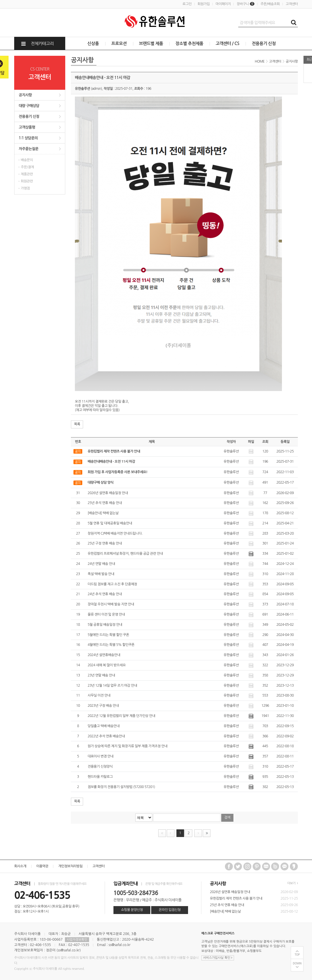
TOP (297, 955)
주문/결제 (27, 167)
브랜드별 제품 (151, 43)
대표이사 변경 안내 (101, 756)
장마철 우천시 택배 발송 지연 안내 (111, 604)
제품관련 (27, 174)
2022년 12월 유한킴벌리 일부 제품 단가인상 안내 (121, 716)
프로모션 (119, 43)
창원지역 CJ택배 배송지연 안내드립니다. (115, 533)
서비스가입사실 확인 (218, 958)
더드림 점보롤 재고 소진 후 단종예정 (112, 584)
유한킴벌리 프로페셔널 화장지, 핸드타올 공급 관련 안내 (125, 554)
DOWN (297, 963)
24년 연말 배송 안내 (101, 564)
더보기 (293, 883)
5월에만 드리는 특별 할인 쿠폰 (108, 635)
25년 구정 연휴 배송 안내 (105, 543)
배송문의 (27, 160)
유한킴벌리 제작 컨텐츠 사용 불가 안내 (236, 898)
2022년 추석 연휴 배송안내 (106, 736)
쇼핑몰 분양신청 (132, 910)
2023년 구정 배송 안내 (103, 706)
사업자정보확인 (77, 940)
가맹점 (25, 188)
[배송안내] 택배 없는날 (103, 513)
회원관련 (27, 181)
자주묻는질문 (29, 149)
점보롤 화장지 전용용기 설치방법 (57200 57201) (121, 787)
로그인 (187, 4)
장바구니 (245, 4)
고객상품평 (27, 127)
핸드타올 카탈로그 (100, 777)
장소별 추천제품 (189, 43)
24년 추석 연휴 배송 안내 (105, 594)
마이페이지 (223, 4)
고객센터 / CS (227, 43)
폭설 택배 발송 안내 (101, 574)
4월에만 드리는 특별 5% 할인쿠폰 (111, 645)
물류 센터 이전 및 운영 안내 (106, 614)
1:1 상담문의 (28, 138)
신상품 (93, 43)
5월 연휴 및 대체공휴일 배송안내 (110, 523)
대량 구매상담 (29, 106)
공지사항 (25, 95)
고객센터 (292, 4)
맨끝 (207, 833)
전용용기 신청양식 (100, 767)
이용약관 (42, 866)
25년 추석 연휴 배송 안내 (105, 503)
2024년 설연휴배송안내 (104, 655)
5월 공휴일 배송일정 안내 (105, 625)
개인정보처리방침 (70, 866)
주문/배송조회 (270, 4)
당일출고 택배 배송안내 (104, 726)
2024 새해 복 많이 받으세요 (107, 665)
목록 (77, 424)
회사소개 (20, 866)
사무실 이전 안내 (99, 695)
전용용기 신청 (264, 43)
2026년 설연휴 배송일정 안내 (108, 493)
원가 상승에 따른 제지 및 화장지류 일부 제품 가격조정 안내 (127, 746)
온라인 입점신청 (169, 910)
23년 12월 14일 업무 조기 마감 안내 (112, 686)
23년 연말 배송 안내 (101, 675)
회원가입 (204, 4)
